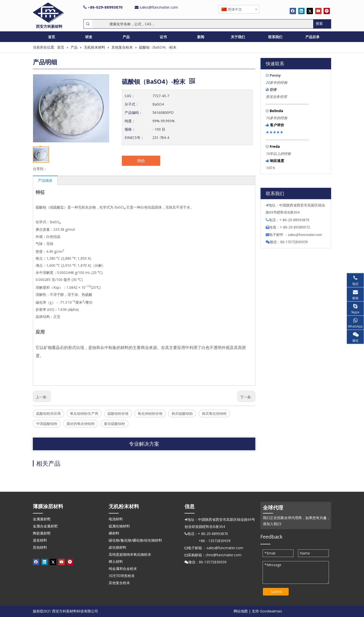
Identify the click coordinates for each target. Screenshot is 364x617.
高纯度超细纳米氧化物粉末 (130, 554)
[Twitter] (310, 11)
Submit (276, 592)
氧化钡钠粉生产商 (84, 413)
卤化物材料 (118, 547)
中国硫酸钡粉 (47, 424)
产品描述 (45, 180)
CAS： (130, 96)
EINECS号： (134, 138)
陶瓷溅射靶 (42, 533)
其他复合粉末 (119, 583)
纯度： (130, 121)
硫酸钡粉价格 (118, 413)
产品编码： (133, 112)
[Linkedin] (301, 11)
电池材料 (116, 519)
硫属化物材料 (119, 526)
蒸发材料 (40, 540)
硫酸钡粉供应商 (49, 413)
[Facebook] (293, 11)
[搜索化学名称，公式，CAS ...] (203, 24)
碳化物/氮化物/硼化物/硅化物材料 (135, 540)
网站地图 (241, 611)
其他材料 (40, 547)
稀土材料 (116, 561)
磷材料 (114, 533)
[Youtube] (318, 11)
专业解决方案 (144, 444)
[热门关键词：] (322, 24)
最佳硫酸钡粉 (115, 424)
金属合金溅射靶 (45, 526)
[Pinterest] (327, 11)
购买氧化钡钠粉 (214, 413)
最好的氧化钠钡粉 (81, 424)
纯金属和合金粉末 (123, 569)
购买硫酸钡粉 (182, 413)
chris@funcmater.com (223, 555)
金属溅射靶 (42, 519)
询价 (141, 161)
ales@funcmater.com (306, 235)
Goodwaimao (271, 611)
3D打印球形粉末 (122, 576)
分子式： (132, 104)
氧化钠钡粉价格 (150, 413)
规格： (130, 129)
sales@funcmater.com (159, 7)
